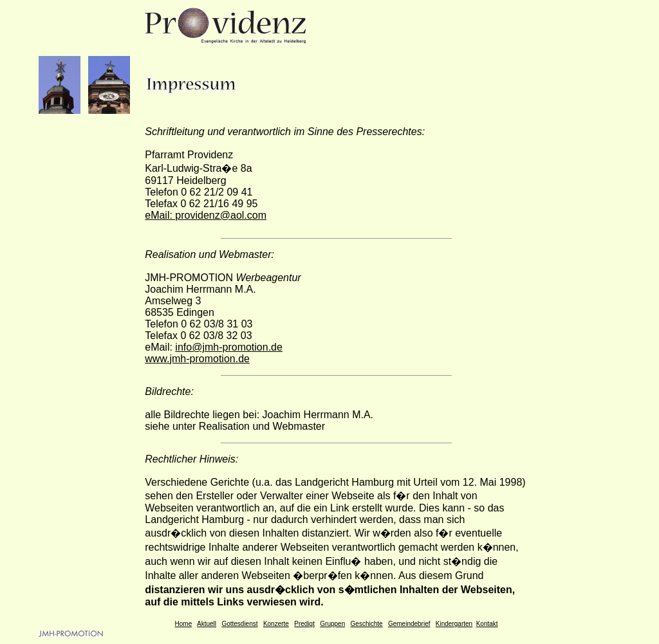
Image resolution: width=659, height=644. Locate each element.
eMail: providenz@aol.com (206, 215)
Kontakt (487, 624)
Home (184, 624)
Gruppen (332, 624)
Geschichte (367, 624)
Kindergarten (454, 624)
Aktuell (207, 624)
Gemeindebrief (409, 624)
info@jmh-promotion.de (229, 347)
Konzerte (276, 624)
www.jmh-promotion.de (197, 359)
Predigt (304, 624)
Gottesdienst (239, 624)
